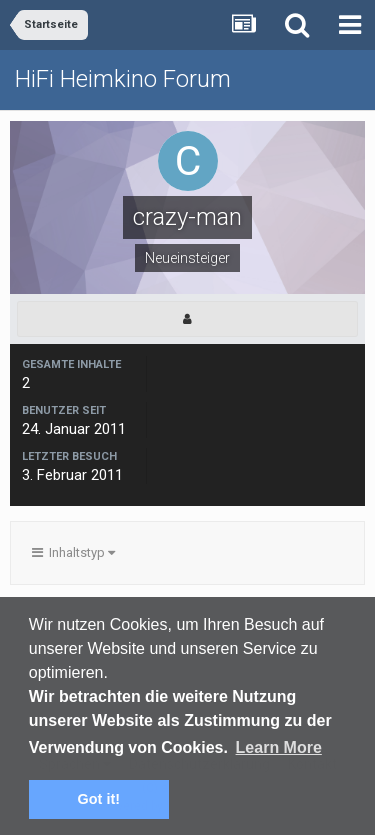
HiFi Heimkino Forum (123, 79)
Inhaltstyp (73, 552)
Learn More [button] (279, 747)
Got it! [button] (99, 799)
